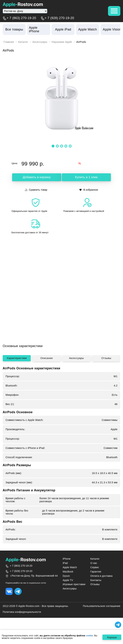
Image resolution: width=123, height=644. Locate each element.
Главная (9, 42)
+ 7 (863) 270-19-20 (21, 18)
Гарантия (96, 584)
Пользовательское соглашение (102, 618)
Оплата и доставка (101, 588)
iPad (65, 575)
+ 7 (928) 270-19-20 (59, 18)
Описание (47, 370)
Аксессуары (41, 42)
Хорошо (111, 637)
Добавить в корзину (37, 177)
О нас (94, 575)
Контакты (96, 592)
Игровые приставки (74, 596)
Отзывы (106, 370)
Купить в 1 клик (86, 177)
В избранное (89, 190)
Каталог (24, 42)
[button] (53, 146)
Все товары (14, 29)
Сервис (95, 579)
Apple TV (68, 592)
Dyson (66, 588)
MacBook (68, 584)
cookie (89, 636)
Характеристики (17, 370)
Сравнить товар (36, 190)
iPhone (67, 571)
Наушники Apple (63, 42)
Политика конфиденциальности (22, 624)
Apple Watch (70, 579)
